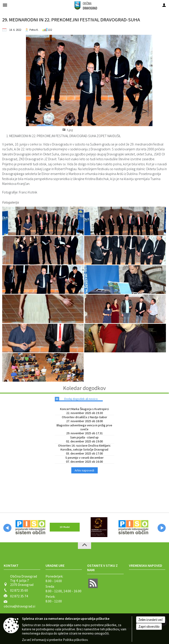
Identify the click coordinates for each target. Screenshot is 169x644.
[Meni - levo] (5, 5)
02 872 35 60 (19, 590)
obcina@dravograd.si (19, 606)
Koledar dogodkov (84, 388)
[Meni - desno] (164, 5)
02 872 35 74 (19, 596)
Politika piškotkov (75, 640)
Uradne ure (55, 565)
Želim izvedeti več (151, 620)
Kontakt (11, 565)
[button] (7, 528)
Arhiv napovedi (84, 470)
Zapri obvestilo (149, 627)
